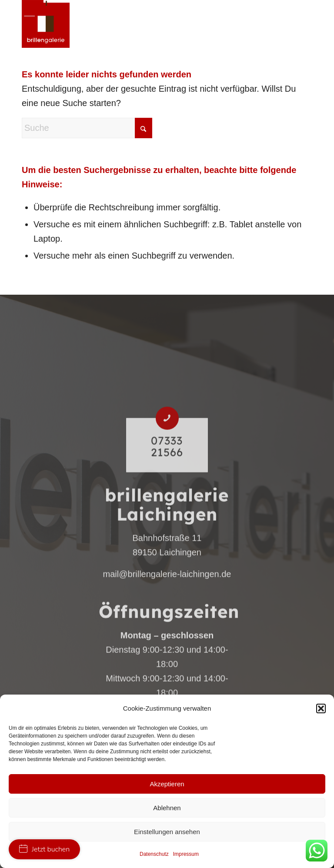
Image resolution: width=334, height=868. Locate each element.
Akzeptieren (167, 784)
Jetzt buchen (44, 849)
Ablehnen (167, 808)
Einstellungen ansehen (167, 832)
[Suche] (87, 128)
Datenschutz (154, 854)
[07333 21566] (167, 476)
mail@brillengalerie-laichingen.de (167, 632)
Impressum (186, 854)
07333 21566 (167, 504)
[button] (321, 708)
